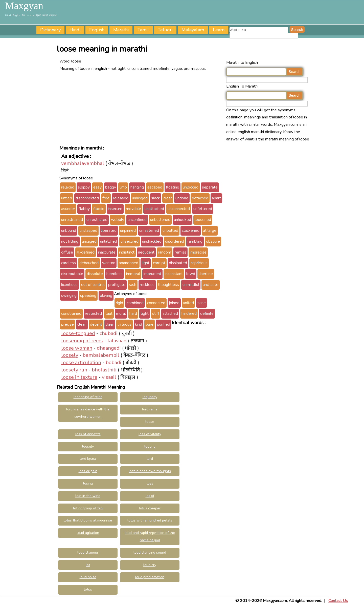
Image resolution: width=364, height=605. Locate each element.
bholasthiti (104, 370)
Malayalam (193, 30)
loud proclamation (150, 577)
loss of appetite (88, 434)
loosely (70, 355)
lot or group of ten (88, 508)
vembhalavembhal (83, 163)
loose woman (77, 348)
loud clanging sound (150, 552)
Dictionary (50, 30)
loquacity (150, 397)
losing (88, 483)
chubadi (109, 333)
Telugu (165, 30)
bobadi (113, 362)
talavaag (117, 341)
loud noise (88, 577)
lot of (150, 496)
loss (150, 483)
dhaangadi (109, 348)
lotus (88, 589)
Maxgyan (24, 6)
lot (88, 565)
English (97, 30)
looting (150, 446)
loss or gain (88, 471)
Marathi (121, 30)
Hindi (75, 30)
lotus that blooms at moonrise (88, 520)
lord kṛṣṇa (88, 459)
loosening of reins (82, 341)
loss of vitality (150, 434)
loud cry (150, 565)
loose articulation (81, 362)
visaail (109, 377)
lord (150, 459)
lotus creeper (150, 508)
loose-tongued (78, 333)
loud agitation (88, 533)
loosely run (74, 370)
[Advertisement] (142, 108)
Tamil (143, 30)
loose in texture (79, 377)
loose (150, 422)
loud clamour (88, 552)
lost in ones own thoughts (150, 471)
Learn (219, 30)
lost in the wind (88, 496)
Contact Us (338, 601)
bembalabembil (101, 355)
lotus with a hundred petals (150, 520)
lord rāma (150, 409)
